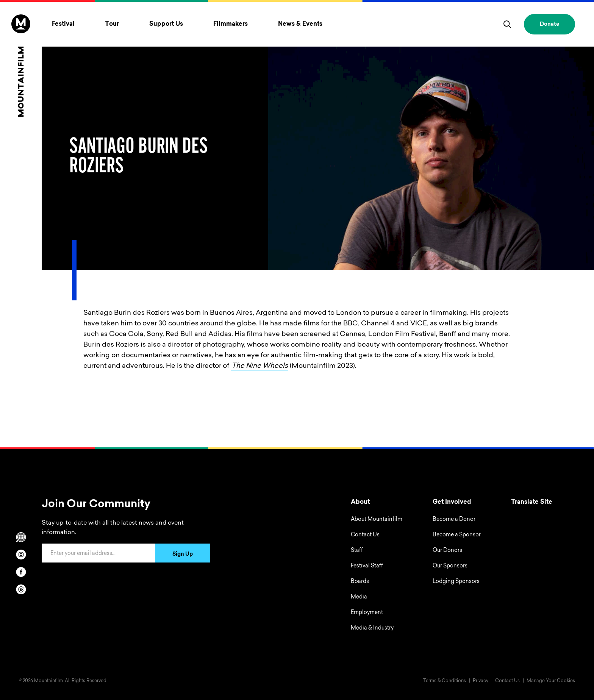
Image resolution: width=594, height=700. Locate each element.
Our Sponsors (450, 566)
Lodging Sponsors (456, 582)
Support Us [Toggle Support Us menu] (166, 24)
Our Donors (447, 551)
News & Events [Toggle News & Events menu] (300, 24)
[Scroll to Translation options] (21, 537)
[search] (507, 24)
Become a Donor (454, 520)
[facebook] (21, 572)
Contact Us (365, 535)
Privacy (481, 681)
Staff (357, 551)
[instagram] (21, 555)
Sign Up (183, 555)
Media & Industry (372, 628)
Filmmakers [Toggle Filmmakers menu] (231, 24)
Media (359, 597)
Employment (367, 613)
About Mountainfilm (377, 520)
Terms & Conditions (445, 681)
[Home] (21, 66)
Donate (549, 25)
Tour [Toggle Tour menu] (112, 24)
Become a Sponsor (457, 535)
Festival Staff (367, 566)
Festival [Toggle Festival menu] (63, 24)
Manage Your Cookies (551, 681)
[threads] (21, 589)
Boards (360, 582)
